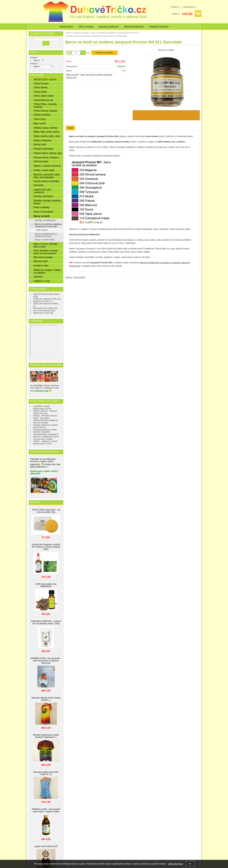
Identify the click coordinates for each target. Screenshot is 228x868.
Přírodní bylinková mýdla (45, 430)
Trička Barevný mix (43, 100)
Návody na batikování (45, 220)
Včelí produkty (41, 161)
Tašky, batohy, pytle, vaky (47, 136)
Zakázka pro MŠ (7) (43, 301)
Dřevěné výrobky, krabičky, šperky (47, 202)
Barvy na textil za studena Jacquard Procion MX (48, 225)
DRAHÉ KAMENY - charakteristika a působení (46, 433)
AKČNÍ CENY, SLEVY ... (46, 80)
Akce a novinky (86, 27)
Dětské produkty (42, 115)
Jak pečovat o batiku (43, 439)
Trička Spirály (41, 87)
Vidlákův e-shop (42, 281)
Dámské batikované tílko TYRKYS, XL (46, 773)
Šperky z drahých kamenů (47, 166)
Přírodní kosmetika (43, 149)
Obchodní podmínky (134, 27)
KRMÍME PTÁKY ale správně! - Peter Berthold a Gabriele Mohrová (46, 661)
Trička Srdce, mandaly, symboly (45, 105)
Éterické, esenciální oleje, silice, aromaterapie (47, 176)
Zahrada (38, 277)
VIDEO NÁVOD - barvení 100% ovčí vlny (45, 412)
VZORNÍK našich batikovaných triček (42, 407)
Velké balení (42, 230)
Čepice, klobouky (42, 140)
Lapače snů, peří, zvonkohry (43, 191)
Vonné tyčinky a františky (46, 181)
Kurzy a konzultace (43, 212)
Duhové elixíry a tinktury (46, 157)
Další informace (176, 864)
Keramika (39, 185)
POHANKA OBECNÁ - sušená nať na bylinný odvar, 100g (46, 622)
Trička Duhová (41, 83)
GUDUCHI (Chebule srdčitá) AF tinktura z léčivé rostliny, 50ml (46, 547)
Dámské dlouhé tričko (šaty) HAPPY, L (46, 699)
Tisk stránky (80, 277)
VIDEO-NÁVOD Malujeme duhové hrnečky (46, 421)
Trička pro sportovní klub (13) (47, 299)
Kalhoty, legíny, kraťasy (46, 128)
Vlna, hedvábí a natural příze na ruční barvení (46, 252)
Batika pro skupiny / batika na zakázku (47, 271)
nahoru (69, 277)
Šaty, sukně (40, 123)
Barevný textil (41, 261)
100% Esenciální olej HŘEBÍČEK (46, 585)
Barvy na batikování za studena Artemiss (46, 235)
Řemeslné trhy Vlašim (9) (45, 308)
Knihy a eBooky (42, 207)
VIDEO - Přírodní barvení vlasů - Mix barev (45, 417)
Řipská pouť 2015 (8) (43, 313)
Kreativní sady (41, 265)
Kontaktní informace (159, 27)
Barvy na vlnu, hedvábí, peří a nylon (46, 245)
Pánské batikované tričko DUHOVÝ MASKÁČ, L (46, 736)
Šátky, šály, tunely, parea (46, 132)
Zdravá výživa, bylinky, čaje (48, 153)
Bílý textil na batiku (43, 257)
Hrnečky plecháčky (43, 196)
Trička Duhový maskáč (45, 111)
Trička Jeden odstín (44, 96)
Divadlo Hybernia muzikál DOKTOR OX (45, 426)
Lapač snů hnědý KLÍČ (46, 846)
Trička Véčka (40, 92)
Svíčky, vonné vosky (44, 170)
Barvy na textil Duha (45, 240)
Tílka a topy (40, 119)
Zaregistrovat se (189, 7)
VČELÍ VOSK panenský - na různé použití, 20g (46, 511)
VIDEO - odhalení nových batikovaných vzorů (45, 442)
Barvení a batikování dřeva (46, 437)
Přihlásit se (175, 7)
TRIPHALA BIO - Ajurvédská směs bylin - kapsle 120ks (46, 810)
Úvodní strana (66, 27)
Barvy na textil (72, 75)
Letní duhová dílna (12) (44, 310)
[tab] (70, 128)
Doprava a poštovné (109, 27)
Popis (70, 128)
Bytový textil (40, 144)
